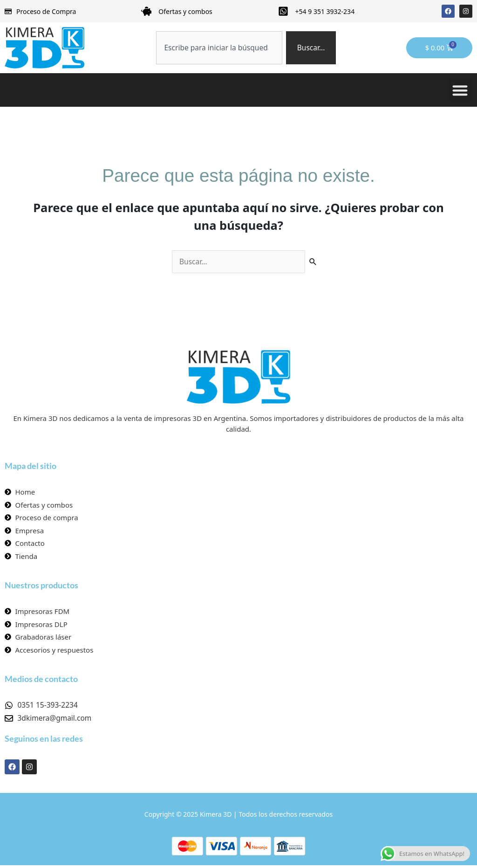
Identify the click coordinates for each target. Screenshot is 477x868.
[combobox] (225, 48)
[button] (460, 90)
